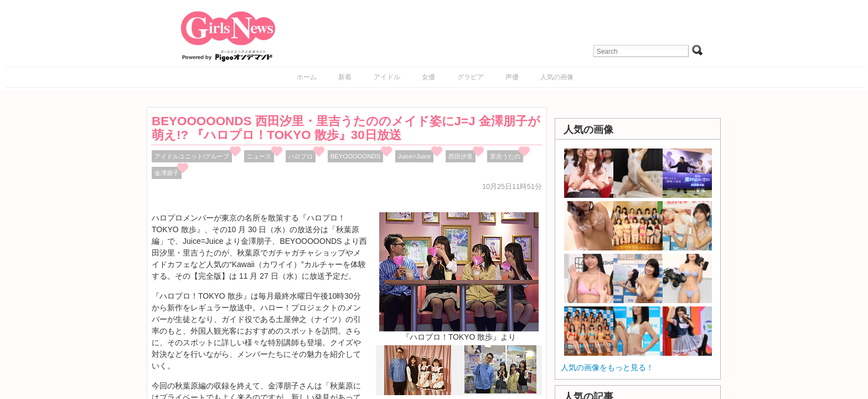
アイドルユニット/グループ (192, 156)
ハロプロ (301, 156)
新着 (345, 77)
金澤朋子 (167, 173)
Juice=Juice (415, 156)
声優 (512, 77)
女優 (428, 77)
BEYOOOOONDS (356, 156)
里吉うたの (505, 156)
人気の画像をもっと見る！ (607, 367)
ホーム (307, 77)
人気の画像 (557, 77)
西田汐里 (461, 156)
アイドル (387, 77)
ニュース (259, 156)
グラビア (471, 77)
